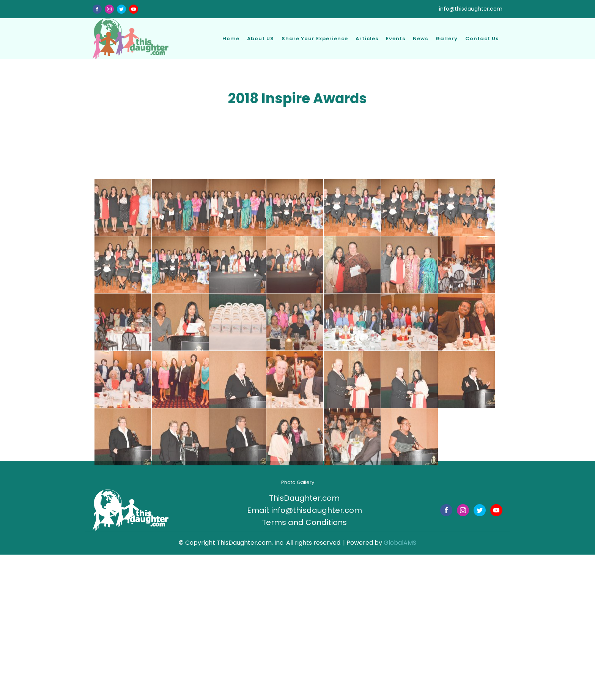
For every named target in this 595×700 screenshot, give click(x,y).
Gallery (447, 39)
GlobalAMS (400, 543)
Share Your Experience (315, 39)
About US (261, 39)
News (420, 39)
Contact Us (482, 39)
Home (231, 39)
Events (396, 39)
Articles (367, 39)
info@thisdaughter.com (471, 9)
